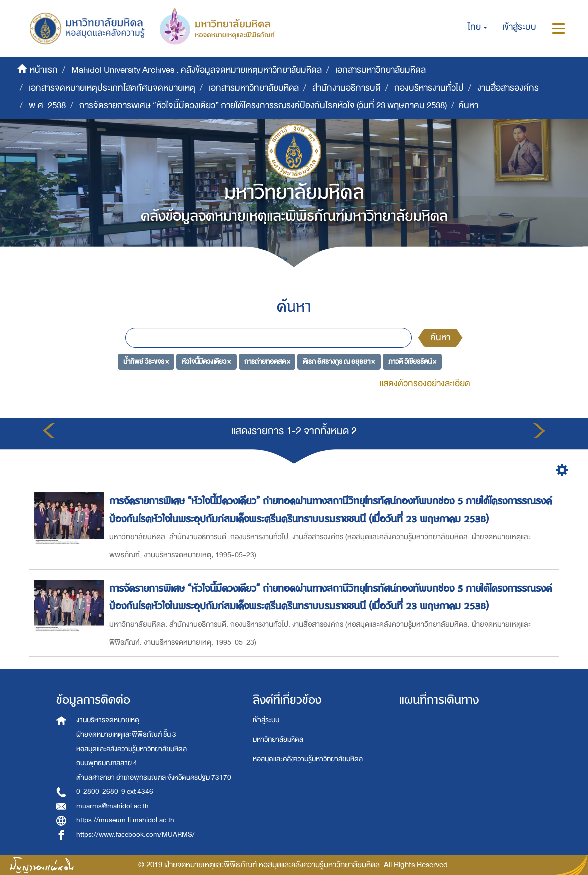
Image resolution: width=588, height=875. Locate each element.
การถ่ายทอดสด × (267, 361)
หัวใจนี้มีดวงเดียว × (206, 361)
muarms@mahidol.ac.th (113, 806)
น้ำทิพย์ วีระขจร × (146, 361)
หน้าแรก (44, 70)
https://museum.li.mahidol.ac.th (125, 820)
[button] (477, 27)
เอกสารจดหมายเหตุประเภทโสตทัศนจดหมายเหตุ (112, 88)
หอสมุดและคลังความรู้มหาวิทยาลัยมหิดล (308, 759)
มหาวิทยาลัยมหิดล (278, 739)
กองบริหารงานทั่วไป (429, 88)
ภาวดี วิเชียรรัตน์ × (412, 361)
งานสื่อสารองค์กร (508, 88)
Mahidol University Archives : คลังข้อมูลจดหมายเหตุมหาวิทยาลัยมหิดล (197, 70)
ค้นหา (440, 337)
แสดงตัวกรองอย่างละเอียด (425, 383)
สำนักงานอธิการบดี (347, 88)
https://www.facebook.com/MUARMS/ (136, 834)
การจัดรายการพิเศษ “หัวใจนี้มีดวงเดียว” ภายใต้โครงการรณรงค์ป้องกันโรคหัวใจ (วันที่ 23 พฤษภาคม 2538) (263, 106)
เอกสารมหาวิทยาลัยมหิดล (381, 70)
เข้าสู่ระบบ (266, 720)
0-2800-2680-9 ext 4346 (115, 791)
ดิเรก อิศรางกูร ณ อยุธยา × (339, 361)
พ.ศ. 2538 (47, 106)
